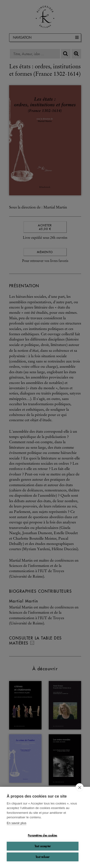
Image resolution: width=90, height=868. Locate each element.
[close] (80, 787)
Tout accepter (43, 846)
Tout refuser (42, 857)
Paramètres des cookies (42, 835)
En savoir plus (17, 823)
